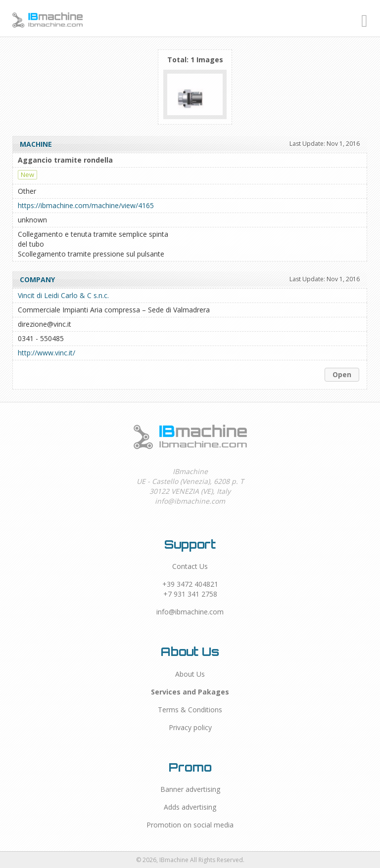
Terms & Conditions (190, 710)
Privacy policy (190, 727)
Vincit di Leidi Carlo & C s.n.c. (63, 295)
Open (342, 374)
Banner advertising (190, 789)
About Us (190, 674)
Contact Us (190, 566)
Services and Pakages (190, 692)
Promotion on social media (190, 825)
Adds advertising (190, 807)
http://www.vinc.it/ (47, 353)
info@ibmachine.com (190, 612)
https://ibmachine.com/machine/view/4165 (86, 205)
